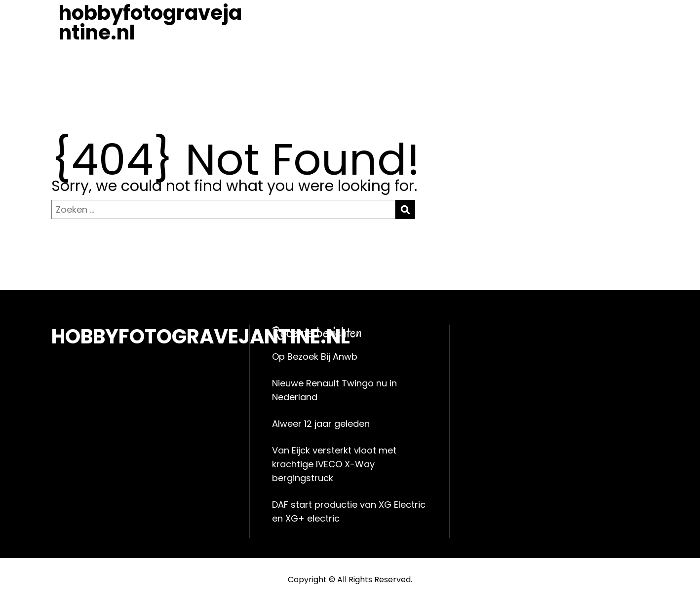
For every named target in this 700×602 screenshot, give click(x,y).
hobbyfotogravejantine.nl (150, 23)
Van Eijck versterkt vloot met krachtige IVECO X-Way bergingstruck (334, 464)
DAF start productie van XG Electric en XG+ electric (349, 511)
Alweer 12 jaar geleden (321, 424)
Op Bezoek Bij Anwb (315, 357)
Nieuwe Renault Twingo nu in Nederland (334, 390)
